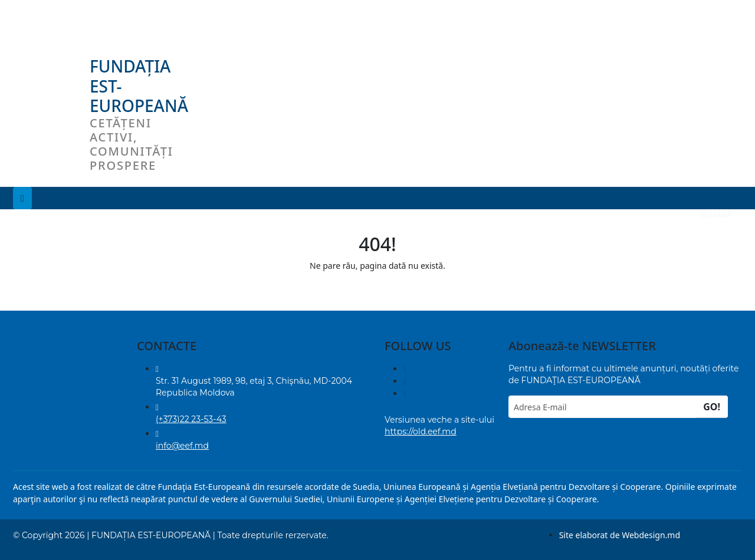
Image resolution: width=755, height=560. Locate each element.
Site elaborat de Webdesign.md (620, 535)
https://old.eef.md (421, 431)
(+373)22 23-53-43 (191, 419)
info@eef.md (182, 446)
